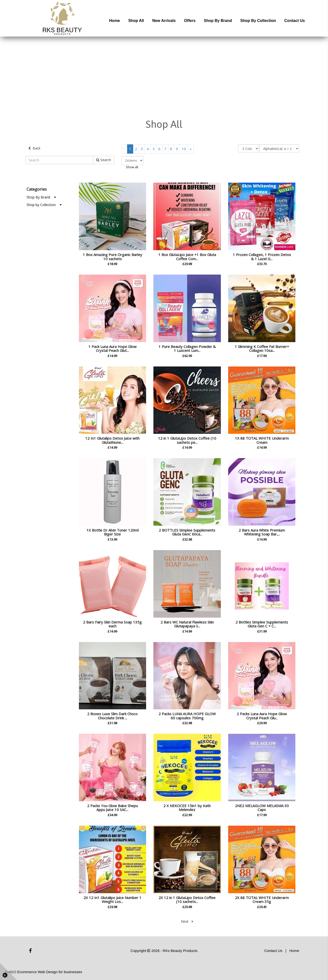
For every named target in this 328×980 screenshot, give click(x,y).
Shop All (136, 21)
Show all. (132, 167)
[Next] (191, 149)
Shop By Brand (41, 197)
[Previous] (124, 149)
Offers (190, 21)
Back (34, 148)
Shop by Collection (258, 21)
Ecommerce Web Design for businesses (50, 972)
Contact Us (295, 21)
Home (114, 21)
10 (184, 149)
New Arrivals (164, 21)
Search (104, 160)
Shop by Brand (218, 21)
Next (187, 921)
